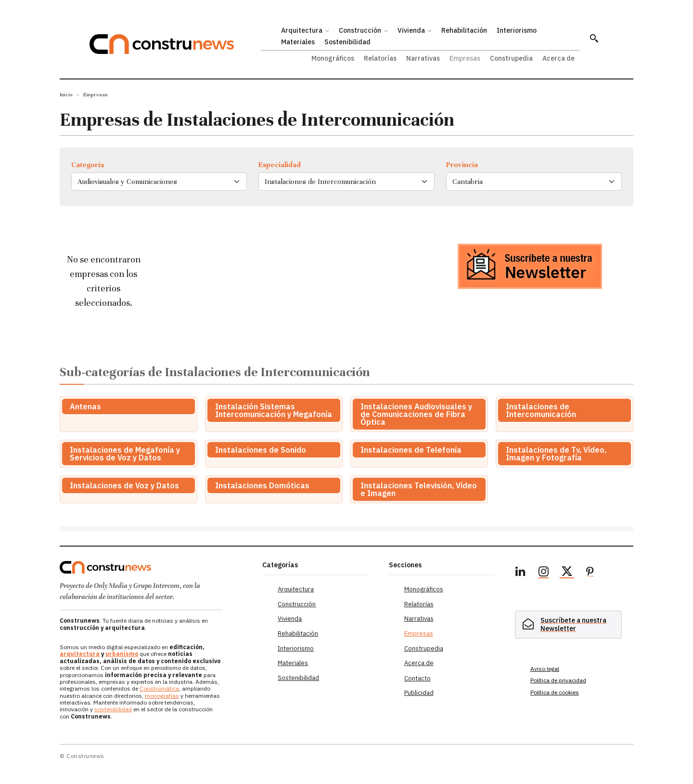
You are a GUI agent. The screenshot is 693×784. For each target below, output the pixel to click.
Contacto (417, 678)
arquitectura (80, 654)
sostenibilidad (113, 709)
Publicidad (419, 693)
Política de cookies (555, 692)
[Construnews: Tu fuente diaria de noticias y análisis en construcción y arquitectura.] (175, 44)
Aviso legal (545, 669)
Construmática (159, 688)
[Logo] (155, 567)
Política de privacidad (558, 680)
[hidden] (568, 624)
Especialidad (280, 165)
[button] (594, 38)
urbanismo (122, 654)
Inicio (66, 95)
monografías (162, 696)
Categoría (88, 165)
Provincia (462, 165)
